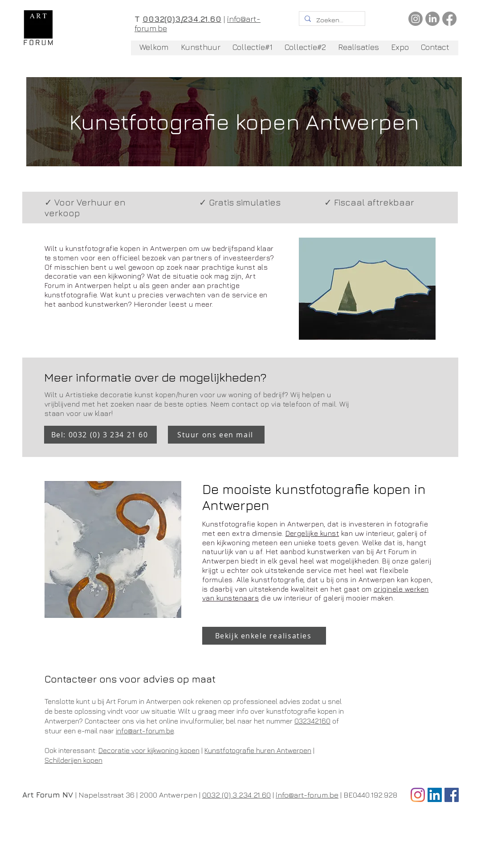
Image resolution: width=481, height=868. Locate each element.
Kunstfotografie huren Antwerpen (258, 750)
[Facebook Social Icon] (452, 795)
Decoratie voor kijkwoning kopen (149, 750)
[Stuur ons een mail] (216, 435)
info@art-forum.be (145, 731)
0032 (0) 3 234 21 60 (236, 795)
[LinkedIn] (432, 19)
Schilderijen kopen (73, 760)
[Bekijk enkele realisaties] (264, 636)
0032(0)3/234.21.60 (182, 19)
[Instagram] (416, 19)
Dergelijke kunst (312, 533)
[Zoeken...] (331, 20)
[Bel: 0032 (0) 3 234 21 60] (100, 435)
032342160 (312, 721)
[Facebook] (449, 19)
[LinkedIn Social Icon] (435, 795)
